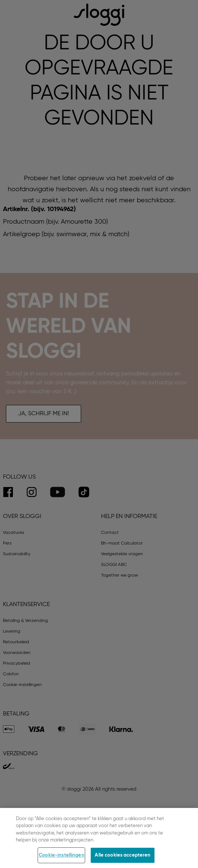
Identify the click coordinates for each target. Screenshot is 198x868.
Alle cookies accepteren (123, 860)
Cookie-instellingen (61, 860)
